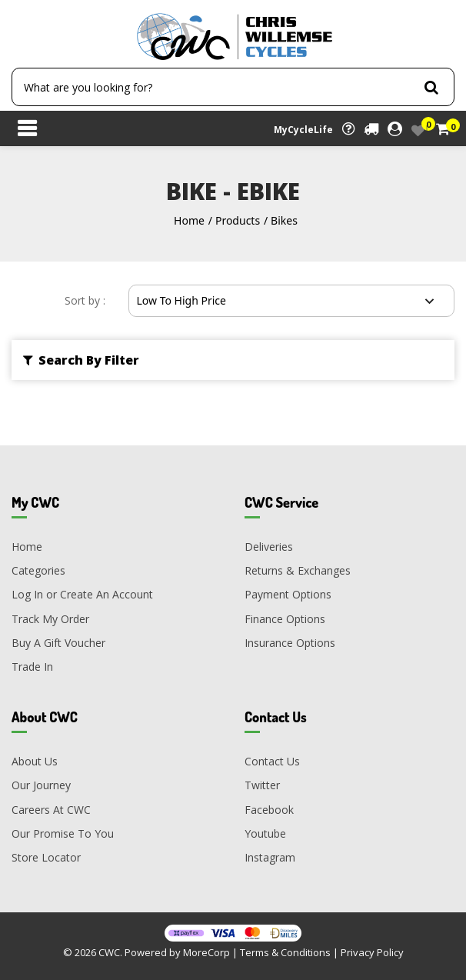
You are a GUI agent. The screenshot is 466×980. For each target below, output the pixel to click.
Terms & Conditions (285, 952)
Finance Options (285, 619)
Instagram (270, 857)
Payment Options (288, 594)
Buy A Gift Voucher (58, 643)
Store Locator (46, 857)
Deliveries (269, 547)
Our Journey (41, 785)
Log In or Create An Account (82, 594)
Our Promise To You (63, 833)
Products (238, 220)
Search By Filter (81, 360)
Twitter (262, 785)
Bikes (284, 220)
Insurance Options (290, 643)
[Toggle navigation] (27, 130)
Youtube (265, 833)
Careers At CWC (51, 810)
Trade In (32, 667)
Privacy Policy (372, 952)
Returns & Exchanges (298, 570)
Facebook (269, 810)
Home (189, 220)
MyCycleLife (303, 130)
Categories (38, 570)
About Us (35, 761)
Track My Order (50, 619)
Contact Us (272, 761)
